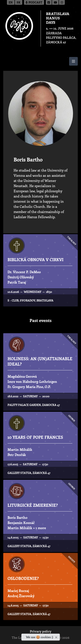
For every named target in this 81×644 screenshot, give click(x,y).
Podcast (34, 3)
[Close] (57, 636)
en (11, 3)
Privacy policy (41, 632)
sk (19, 3)
